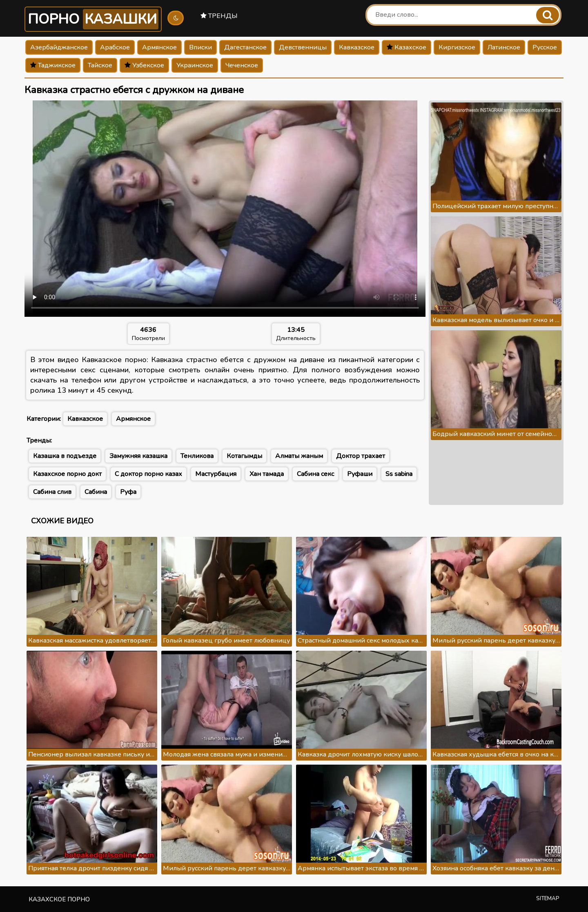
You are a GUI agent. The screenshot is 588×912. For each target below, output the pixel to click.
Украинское (195, 65)
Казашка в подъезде (65, 456)
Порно (93, 19)
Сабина (96, 492)
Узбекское (144, 65)
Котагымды (244, 456)
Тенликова (197, 456)
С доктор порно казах (148, 474)
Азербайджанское (59, 47)
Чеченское (242, 65)
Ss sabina (399, 474)
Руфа (128, 492)
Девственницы (303, 47)
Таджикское (53, 65)
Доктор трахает (361, 456)
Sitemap (548, 899)
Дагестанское (245, 47)
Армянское (159, 47)
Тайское (100, 65)
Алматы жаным (299, 456)
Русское (545, 47)
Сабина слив (52, 492)
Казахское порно (59, 899)
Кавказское (357, 47)
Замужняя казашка (138, 456)
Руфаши (360, 474)
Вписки (200, 47)
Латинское (504, 47)
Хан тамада (267, 474)
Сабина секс (315, 474)
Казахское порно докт (67, 474)
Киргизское (457, 47)
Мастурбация (216, 474)
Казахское (406, 47)
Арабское (115, 47)
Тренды (219, 16)
